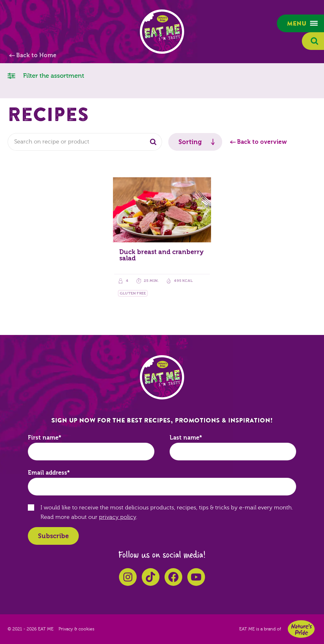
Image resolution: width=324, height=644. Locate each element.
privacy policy (118, 517)
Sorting (190, 142)
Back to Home (36, 55)
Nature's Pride (301, 629)
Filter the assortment (46, 75)
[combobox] (85, 142)
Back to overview (262, 142)
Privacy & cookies (76, 629)
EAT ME (162, 32)
